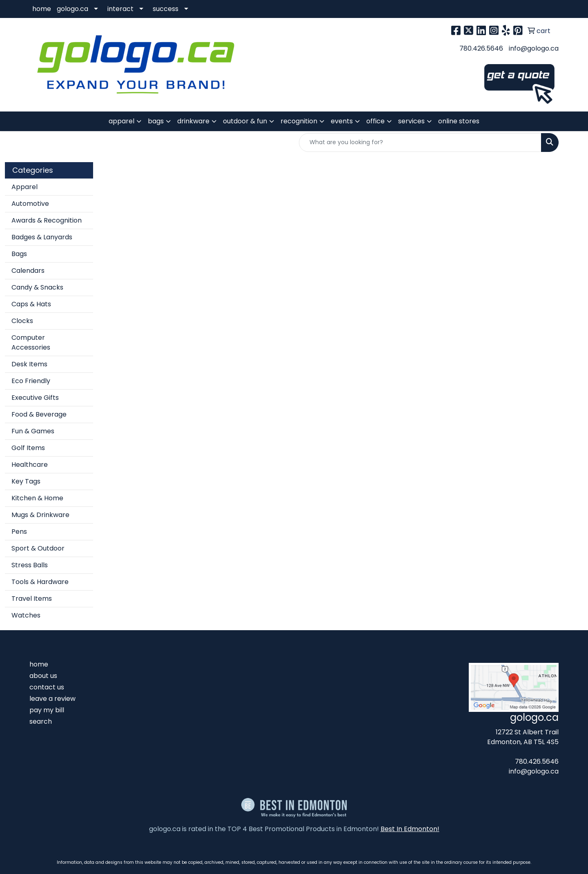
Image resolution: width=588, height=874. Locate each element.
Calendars (28, 271)
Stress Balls (30, 565)
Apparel (24, 187)
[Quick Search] (420, 143)
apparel (121, 121)
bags (156, 121)
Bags (19, 254)
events (342, 121)
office (375, 121)
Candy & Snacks (37, 287)
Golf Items (28, 448)
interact (120, 9)
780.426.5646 (481, 48)
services (411, 121)
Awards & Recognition (47, 220)
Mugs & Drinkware (40, 515)
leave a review (52, 699)
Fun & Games (33, 431)
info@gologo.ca (534, 48)
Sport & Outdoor (38, 548)
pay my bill (47, 710)
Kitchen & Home (37, 498)
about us (43, 676)
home (42, 9)
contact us (47, 687)
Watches (26, 615)
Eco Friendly (31, 381)
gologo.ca (72, 9)
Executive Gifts (35, 398)
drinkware (193, 121)
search (41, 721)
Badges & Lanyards (42, 237)
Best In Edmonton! (410, 829)
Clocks (22, 321)
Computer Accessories (31, 342)
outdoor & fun (245, 121)
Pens (19, 532)
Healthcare (30, 465)
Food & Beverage (39, 414)
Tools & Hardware (40, 582)
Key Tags (26, 481)
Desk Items (29, 364)
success (166, 9)
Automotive (30, 204)
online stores (459, 121)
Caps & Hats (31, 304)
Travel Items (32, 599)
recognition (299, 121)
